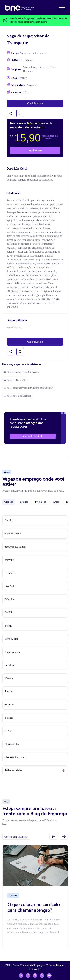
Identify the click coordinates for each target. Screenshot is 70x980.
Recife (8, 731)
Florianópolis (12, 744)
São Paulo (10, 586)
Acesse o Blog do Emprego (16, 837)
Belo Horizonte (13, 534)
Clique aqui (61, 18)
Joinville (9, 560)
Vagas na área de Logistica (18, 396)
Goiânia (9, 613)
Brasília (9, 718)
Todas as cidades (14, 770)
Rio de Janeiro (12, 652)
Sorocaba (10, 705)
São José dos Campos (16, 757)
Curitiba (9, 520)
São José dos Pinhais (16, 547)
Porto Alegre (11, 639)
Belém (8, 626)
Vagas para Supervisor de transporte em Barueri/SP (29, 388)
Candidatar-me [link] (35, 103)
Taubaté (9, 691)
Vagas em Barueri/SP (15, 380)
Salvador (10, 599)
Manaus (9, 678)
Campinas (10, 573)
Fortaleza (10, 665)
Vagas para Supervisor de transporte (22, 372)
